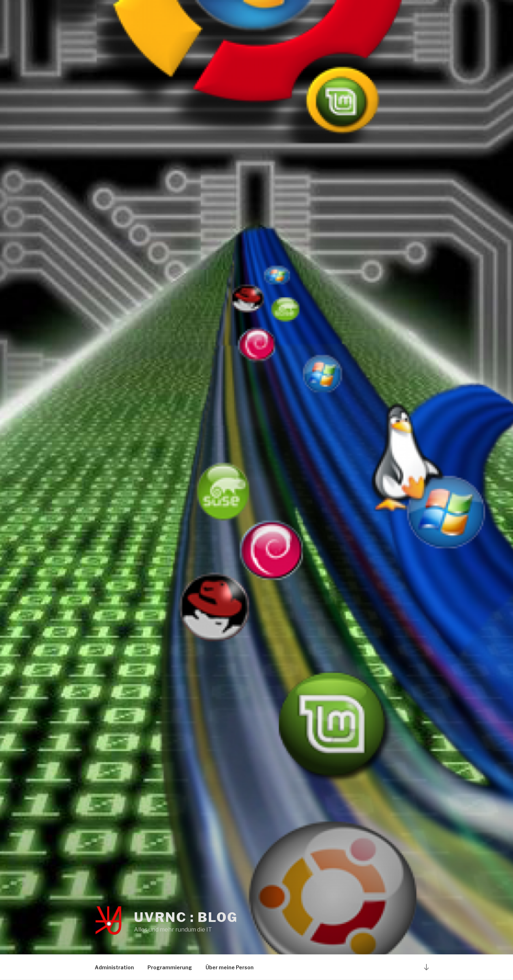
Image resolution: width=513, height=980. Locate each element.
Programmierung (170, 967)
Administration (114, 967)
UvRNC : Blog (186, 917)
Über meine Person (230, 967)
